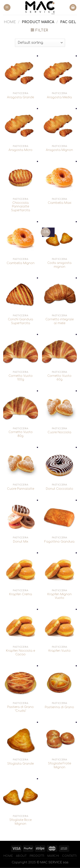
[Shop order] (40, 43)
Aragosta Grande (20, 97)
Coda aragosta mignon (59, 265)
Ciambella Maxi (60, 203)
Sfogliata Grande (20, 764)
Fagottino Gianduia (59, 542)
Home (10, 22)
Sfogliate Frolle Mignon (60, 765)
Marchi (53, 856)
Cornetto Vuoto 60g (59, 378)
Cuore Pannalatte (21, 489)
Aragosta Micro (20, 150)
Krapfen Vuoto (60, 651)
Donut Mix (21, 542)
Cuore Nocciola (59, 432)
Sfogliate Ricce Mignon (20, 822)
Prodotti (37, 856)
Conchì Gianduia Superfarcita (20, 321)
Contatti (69, 856)
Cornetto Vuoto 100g (21, 378)
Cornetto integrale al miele (60, 321)
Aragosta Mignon (59, 150)
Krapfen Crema (21, 594)
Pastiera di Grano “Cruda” (20, 709)
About (21, 856)
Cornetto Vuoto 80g (21, 434)
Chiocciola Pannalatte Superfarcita (21, 207)
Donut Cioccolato (60, 489)
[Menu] (7, 8)
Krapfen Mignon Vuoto (60, 596)
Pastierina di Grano (59, 707)
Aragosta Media (59, 97)
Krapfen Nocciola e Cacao (20, 653)
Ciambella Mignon (21, 263)
